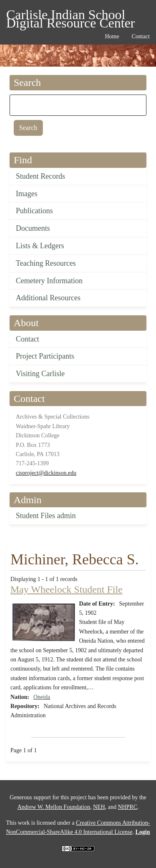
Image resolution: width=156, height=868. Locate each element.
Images (27, 194)
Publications (34, 211)
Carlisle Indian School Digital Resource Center (71, 16)
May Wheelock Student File (67, 589)
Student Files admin (46, 516)
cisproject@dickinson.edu (46, 473)
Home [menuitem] (112, 36)
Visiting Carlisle (40, 374)
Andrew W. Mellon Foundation (54, 807)
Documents (33, 228)
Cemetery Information (49, 281)
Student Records (41, 176)
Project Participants (45, 356)
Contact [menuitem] (141, 36)
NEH (99, 807)
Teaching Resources (46, 263)
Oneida (42, 697)
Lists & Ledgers (40, 246)
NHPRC (128, 807)
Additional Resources (48, 298)
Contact (27, 339)
